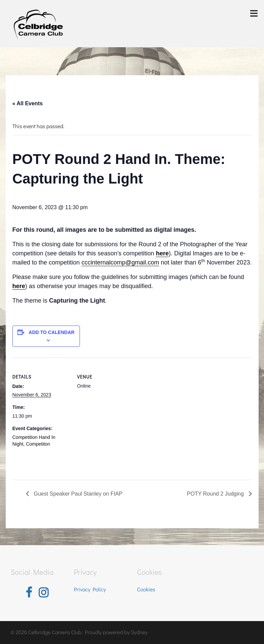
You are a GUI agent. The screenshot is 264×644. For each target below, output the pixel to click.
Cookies (146, 589)
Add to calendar (52, 332)
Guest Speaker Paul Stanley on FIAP (78, 494)
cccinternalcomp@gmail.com (120, 262)
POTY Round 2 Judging (216, 494)
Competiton (38, 444)
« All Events (28, 103)
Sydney (139, 632)
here (19, 286)
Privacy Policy (90, 589)
